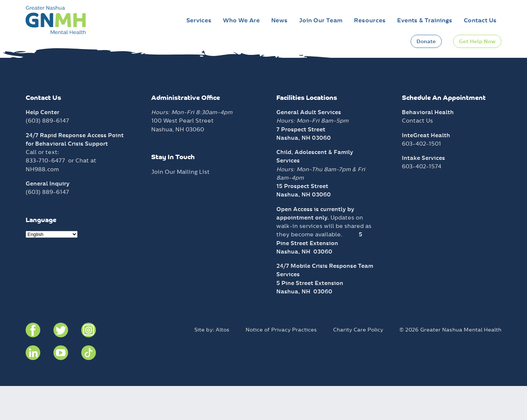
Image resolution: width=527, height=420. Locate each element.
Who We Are (241, 20)
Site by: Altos (212, 363)
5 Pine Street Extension (310, 317)
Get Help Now (477, 41)
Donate (426, 41)
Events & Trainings (425, 20)
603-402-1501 (421, 177)
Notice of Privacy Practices (281, 363)
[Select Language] (52, 268)
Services (199, 20)
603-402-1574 (422, 200)
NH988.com (42, 203)
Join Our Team (321, 20)
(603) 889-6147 (47, 155)
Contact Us (480, 20)
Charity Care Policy (358, 363)
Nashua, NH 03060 (304, 285)
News (279, 20)
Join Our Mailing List (180, 205)
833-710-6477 (45, 194)
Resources (370, 20)
